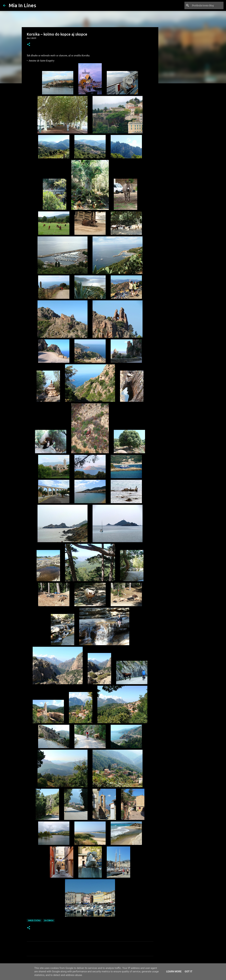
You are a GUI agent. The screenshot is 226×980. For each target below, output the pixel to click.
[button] (29, 45)
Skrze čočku (34, 920)
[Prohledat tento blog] (207, 5)
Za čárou (49, 920)
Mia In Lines (22, 5)
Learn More (174, 971)
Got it (188, 971)
